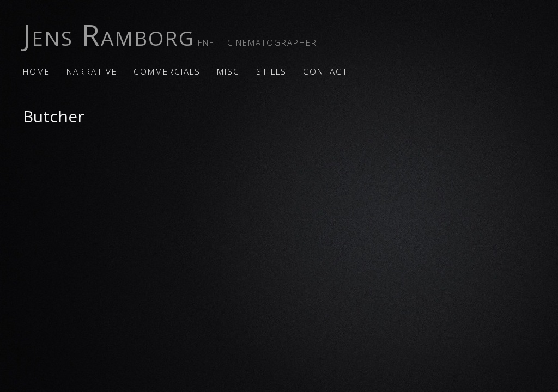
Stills (271, 72)
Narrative (92, 72)
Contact (326, 72)
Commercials (167, 72)
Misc (228, 72)
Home (37, 72)
